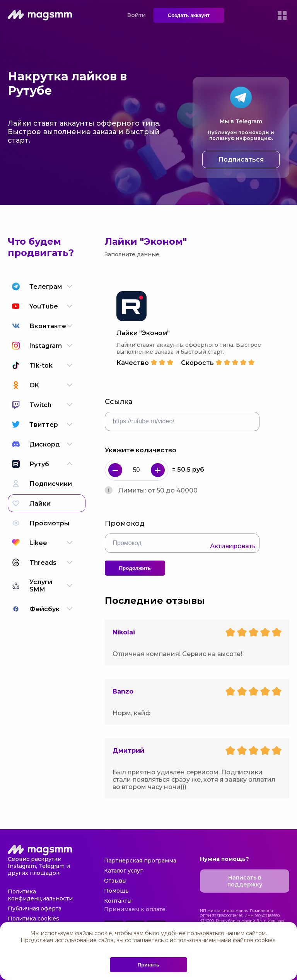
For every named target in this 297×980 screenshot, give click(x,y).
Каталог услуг (123, 871)
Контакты (118, 901)
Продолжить (135, 568)
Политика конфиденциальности (40, 895)
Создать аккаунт (189, 15)
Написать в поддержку (245, 881)
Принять (148, 965)
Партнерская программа (140, 861)
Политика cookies (33, 919)
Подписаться (241, 159)
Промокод (125, 523)
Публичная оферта (35, 908)
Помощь (116, 891)
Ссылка (119, 402)
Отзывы (115, 881)
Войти (137, 15)
